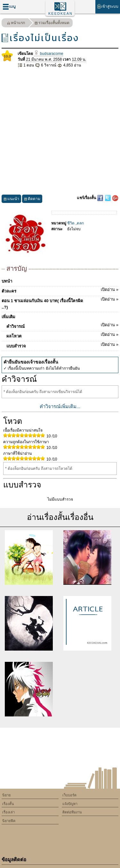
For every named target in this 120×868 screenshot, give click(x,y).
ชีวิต (71, 223)
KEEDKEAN (60, 13)
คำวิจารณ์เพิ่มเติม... (60, 406)
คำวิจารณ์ (62, 325)
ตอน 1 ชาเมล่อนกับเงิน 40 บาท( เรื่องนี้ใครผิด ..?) (60, 303)
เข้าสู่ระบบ (108, 6)
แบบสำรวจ (62, 345)
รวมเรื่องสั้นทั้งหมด (52, 24)
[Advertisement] (60, 132)
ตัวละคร (60, 290)
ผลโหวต (62, 335)
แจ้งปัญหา (70, 804)
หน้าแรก (16, 24)
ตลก (80, 223)
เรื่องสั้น (8, 804)
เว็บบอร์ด (69, 795)
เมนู (9, 7)
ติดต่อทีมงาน (72, 812)
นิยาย (6, 795)
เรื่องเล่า (8, 812)
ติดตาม (32, 200)
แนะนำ (11, 200)
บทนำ (7, 281)
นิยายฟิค (9, 821)
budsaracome (48, 54)
